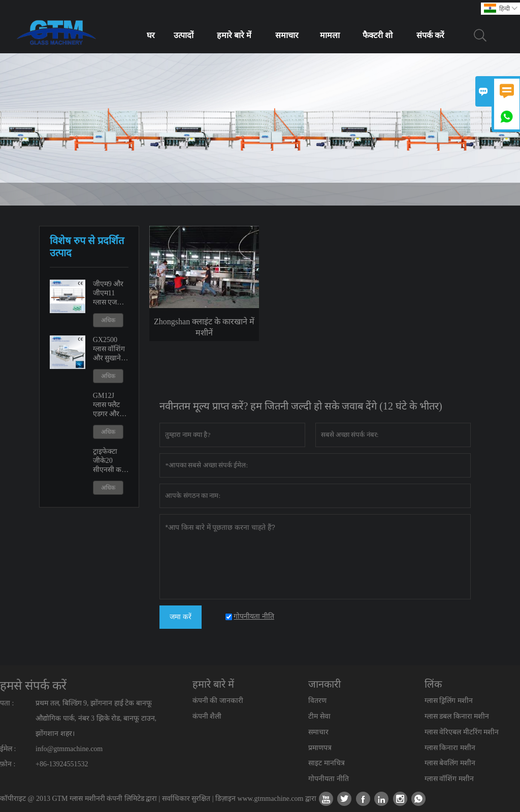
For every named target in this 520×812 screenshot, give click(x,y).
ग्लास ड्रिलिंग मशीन (449, 701)
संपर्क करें (430, 35)
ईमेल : (8, 749)
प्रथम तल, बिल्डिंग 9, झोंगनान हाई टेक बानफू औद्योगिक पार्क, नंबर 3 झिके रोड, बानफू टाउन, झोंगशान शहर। (96, 718)
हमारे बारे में (234, 35)
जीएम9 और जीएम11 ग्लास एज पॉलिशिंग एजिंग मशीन (109, 294)
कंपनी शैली (207, 716)
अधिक (108, 320)
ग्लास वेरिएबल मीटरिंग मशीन (462, 732)
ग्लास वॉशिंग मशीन (449, 779)
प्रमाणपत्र (320, 748)
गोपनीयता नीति (329, 779)
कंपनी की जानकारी (218, 701)
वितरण (317, 701)
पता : (7, 703)
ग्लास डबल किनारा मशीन (457, 716)
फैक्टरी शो (378, 35)
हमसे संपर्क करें (33, 686)
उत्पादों (184, 35)
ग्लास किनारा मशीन (450, 748)
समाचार (287, 35)
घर (151, 35)
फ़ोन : (8, 764)
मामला (330, 35)
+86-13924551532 (62, 764)
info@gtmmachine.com (69, 749)
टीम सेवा (319, 716)
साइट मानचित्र (327, 763)
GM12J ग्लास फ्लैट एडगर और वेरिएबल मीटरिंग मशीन (111, 405)
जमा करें (181, 617)
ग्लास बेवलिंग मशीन (450, 763)
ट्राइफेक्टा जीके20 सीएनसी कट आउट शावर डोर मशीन (109, 461)
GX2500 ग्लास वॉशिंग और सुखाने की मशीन (109, 349)
